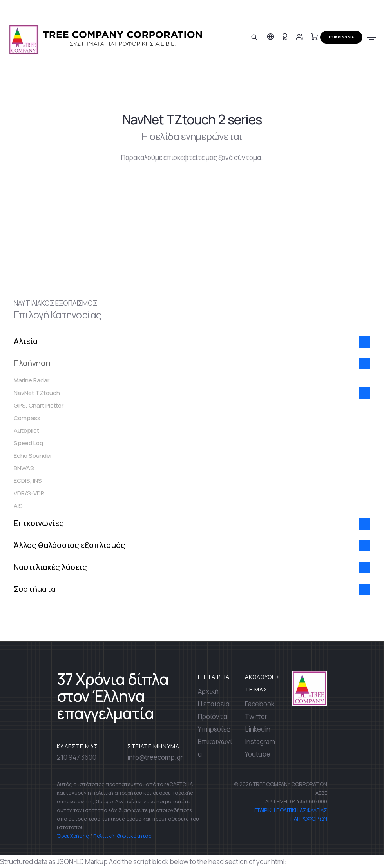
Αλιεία (26, 341)
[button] (364, 342)
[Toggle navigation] (371, 37)
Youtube (258, 754)
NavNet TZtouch (37, 393)
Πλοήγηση (32, 363)
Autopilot (26, 430)
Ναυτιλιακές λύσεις (50, 567)
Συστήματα (35, 589)
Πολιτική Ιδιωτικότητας (122, 836)
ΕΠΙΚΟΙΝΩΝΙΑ (341, 37)
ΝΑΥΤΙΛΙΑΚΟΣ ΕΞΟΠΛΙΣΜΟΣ (55, 303)
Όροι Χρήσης (73, 836)
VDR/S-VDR (29, 493)
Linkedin (258, 729)
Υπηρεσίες (214, 729)
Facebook (260, 704)
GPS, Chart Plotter (39, 405)
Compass (27, 418)
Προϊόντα (213, 716)
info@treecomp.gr (155, 757)
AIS (18, 506)
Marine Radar (32, 380)
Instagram (260, 742)
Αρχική (208, 691)
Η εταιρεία (214, 704)
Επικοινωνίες (39, 523)
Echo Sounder (33, 456)
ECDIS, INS (28, 481)
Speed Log (28, 443)
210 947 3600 (77, 757)
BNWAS (24, 468)
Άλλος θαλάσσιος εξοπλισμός (70, 545)
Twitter (256, 716)
